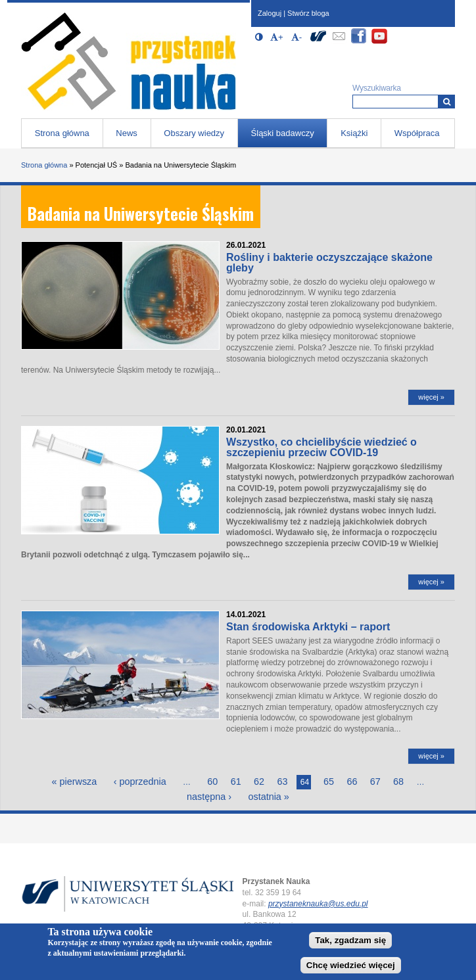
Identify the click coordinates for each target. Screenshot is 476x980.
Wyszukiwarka (377, 88)
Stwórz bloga (308, 13)
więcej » (431, 397)
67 (375, 782)
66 (352, 782)
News (127, 133)
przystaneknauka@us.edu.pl (318, 904)
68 (398, 782)
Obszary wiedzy (194, 133)
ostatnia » (268, 797)
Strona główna (62, 133)
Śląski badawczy (283, 133)
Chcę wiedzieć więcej (351, 965)
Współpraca (417, 133)
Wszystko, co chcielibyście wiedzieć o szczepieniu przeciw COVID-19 (321, 447)
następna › (209, 797)
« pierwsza (75, 782)
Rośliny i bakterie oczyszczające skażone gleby (329, 263)
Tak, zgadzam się (350, 940)
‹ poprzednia (140, 782)
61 (236, 782)
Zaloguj (270, 13)
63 (282, 782)
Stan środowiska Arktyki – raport (308, 627)
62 (259, 782)
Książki (354, 133)
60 (212, 782)
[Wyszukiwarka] (447, 102)
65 (329, 782)
